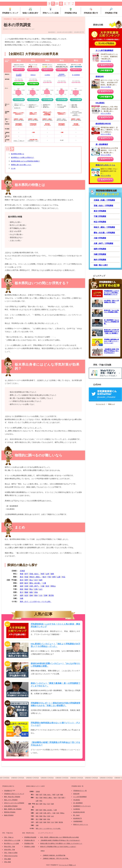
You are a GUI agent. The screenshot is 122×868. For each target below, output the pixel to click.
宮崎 (46, 595)
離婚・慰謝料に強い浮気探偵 (13, 809)
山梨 (59, 577)
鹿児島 (51, 595)
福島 (52, 574)
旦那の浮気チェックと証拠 (12, 840)
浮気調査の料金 (71, 11)
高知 (36, 592)
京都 (26, 586)
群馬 (54, 577)
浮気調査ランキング (10, 11)
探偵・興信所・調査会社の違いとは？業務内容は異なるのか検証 (60, 837)
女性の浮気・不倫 (9, 850)
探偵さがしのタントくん (105, 165)
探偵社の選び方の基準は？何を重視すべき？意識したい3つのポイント (61, 843)
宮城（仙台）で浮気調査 (103, 206)
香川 (22, 592)
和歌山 (53, 586)
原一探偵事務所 (76, 75)
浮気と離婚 (7, 859)
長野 (26, 580)
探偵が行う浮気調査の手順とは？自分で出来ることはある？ (58, 847)
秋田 (43, 574)
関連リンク (112, 404)
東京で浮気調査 (100, 211)
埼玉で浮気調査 (100, 222)
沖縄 (22, 598)
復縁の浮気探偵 (9, 815)
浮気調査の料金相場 (30, 837)
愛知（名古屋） (35, 583)
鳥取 (22, 589)
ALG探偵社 (77, 809)
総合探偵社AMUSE (103, 124)
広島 (36, 589)
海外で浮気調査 (100, 260)
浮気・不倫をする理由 (11, 853)
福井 (41, 580)
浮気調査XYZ (8, 791)
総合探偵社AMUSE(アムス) (62, 75)
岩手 (26, 574)
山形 (47, 574)
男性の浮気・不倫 (9, 847)
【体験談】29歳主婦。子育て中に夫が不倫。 (56, 858)
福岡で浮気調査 (100, 249)
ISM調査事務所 (78, 821)
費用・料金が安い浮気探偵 (12, 797)
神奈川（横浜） (35, 577)
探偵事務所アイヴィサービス (82, 806)
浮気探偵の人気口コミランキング (14, 794)
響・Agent (76, 815)
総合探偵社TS (77, 818)
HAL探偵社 (47, 75)
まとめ (13, 168)
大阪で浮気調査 (100, 238)
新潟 (22, 580)
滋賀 (22, 586)
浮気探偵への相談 (30, 847)
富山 (31, 580)
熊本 (36, 595)
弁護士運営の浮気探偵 (11, 806)
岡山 (31, 589)
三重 (44, 583)
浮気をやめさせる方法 (11, 856)
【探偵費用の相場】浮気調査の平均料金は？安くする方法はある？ (60, 840)
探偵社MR (33, 75)
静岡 (22, 583)
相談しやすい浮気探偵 (11, 800)
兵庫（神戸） (34, 586)
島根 (26, 589)
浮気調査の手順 (111, 11)
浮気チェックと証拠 (51, 11)
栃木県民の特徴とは (18, 154)
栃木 (44, 577)
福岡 (22, 595)
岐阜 (26, 583)
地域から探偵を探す (30, 11)
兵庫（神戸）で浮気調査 (103, 243)
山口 (41, 589)
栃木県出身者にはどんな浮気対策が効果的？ (26, 161)
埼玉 (64, 577)
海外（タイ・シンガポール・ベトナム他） (36, 601)
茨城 (26, 577)
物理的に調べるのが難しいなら (21, 165)
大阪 (43, 586)
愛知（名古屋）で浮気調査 (104, 233)
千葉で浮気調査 (100, 216)
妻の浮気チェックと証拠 (11, 843)
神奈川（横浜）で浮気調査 (104, 227)
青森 (22, 574)
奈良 (47, 586)
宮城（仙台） (34, 574)
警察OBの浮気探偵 (10, 812)
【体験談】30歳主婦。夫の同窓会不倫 (54, 855)
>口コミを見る (106, 61)
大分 (41, 595)
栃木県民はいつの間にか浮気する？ (23, 157)
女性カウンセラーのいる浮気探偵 (14, 803)
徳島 (31, 592)
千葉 (49, 577)
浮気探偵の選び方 (91, 11)
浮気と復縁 (7, 862)
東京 (22, 577)
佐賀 (26, 595)
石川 (36, 580)
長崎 (31, 595)
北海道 (22, 571)
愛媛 (26, 592)
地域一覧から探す (101, 265)
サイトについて (100, 404)
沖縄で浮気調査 (100, 254)
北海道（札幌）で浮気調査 (104, 200)
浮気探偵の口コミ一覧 (80, 791)
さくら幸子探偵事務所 (19, 75)
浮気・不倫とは (9, 837)
